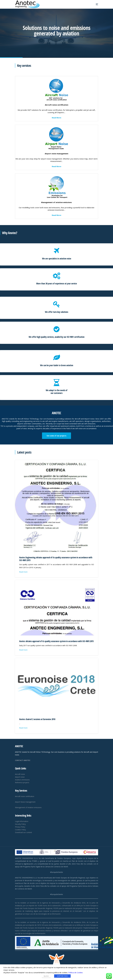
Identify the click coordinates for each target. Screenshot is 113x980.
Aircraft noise (20, 774)
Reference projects (22, 782)
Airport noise (20, 777)
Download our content (23, 832)
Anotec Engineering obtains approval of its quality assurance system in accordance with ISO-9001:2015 (56, 559)
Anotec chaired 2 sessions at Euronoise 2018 (37, 719)
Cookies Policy (20, 830)
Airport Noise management (25, 802)
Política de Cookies (76, 972)
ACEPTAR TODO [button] (62, 976)
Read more (23, 572)
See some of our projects (56, 436)
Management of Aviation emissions (28, 807)
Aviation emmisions (22, 780)
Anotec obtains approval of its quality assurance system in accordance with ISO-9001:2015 (56, 641)
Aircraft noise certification (25, 796)
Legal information (22, 821)
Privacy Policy (20, 827)
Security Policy (20, 824)
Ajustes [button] (46, 976)
